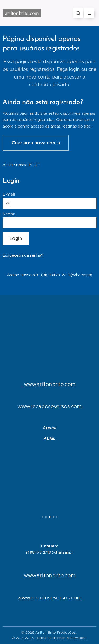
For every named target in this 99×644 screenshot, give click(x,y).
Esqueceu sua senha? (23, 255)
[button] (78, 13)
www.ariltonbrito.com (50, 384)
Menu (88, 13)
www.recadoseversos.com (49, 406)
